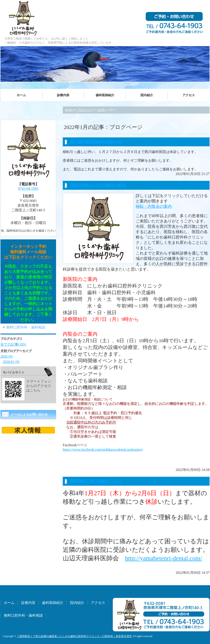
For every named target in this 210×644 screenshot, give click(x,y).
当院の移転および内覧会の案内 (98, 185)
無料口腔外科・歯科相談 (26, 327)
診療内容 (63, 95)
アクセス (189, 95)
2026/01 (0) (11, 362)
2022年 (101, 110)
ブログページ (85, 110)
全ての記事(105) (13, 344)
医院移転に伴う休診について (96, 481)
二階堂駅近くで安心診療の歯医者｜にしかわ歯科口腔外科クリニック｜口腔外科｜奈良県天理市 (74, 636)
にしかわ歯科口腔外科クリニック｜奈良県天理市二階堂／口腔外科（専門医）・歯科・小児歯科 (24, 18)
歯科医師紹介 (105, 95)
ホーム (21, 95)
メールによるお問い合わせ (29, 415)
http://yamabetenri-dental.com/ (164, 558)
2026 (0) (7, 356)
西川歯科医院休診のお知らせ (96, 142)
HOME (69, 110)
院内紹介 (147, 95)
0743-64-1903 (28, 189)
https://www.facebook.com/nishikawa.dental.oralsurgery (103, 449)
